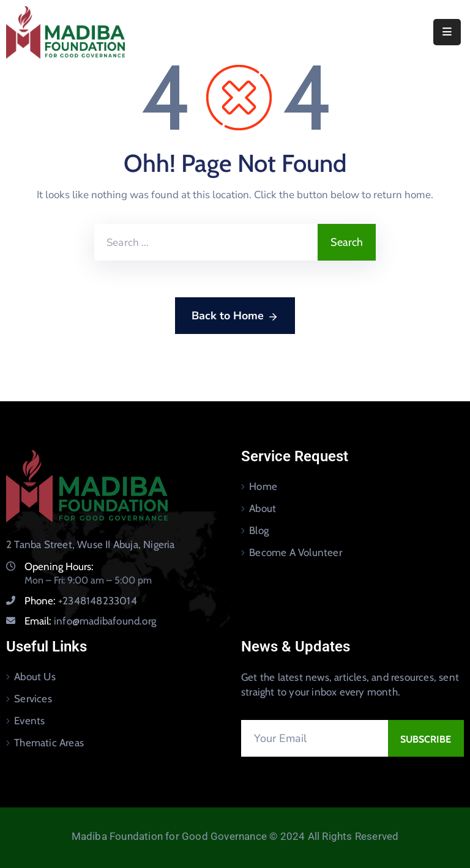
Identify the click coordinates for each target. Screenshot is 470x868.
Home (263, 486)
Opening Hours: (59, 566)
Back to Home (235, 316)
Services (33, 699)
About (263, 508)
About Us (35, 677)
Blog (259, 530)
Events (29, 721)
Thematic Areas (49, 743)
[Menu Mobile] (447, 32)
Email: (90, 621)
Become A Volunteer (296, 552)
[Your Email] (315, 738)
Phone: (81, 601)
